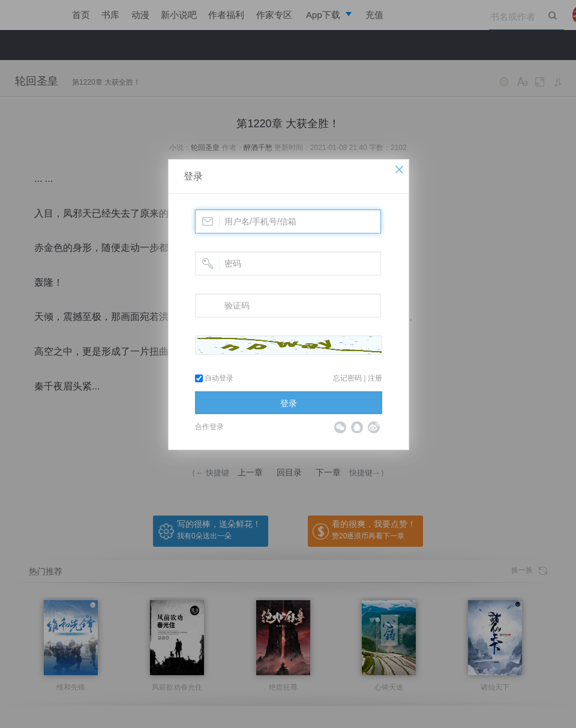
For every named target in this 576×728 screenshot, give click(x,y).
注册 (375, 378)
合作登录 (209, 427)
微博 (374, 427)
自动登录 (214, 378)
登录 (193, 176)
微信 (340, 427)
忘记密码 (347, 378)
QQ (357, 427)
